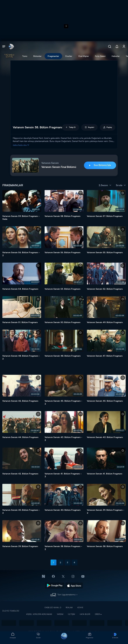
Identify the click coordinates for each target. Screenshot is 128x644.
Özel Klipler (84, 56)
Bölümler (37, 56)
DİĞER (97, 614)
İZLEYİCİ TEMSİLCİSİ (11, 611)
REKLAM (69, 607)
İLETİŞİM (71, 614)
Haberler (116, 56)
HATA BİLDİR (85, 614)
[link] (11, 47)
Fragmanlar (53, 56)
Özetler (69, 56)
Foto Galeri (100, 56)
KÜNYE (80, 607)
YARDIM (60, 614)
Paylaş (108, 127)
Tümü (25, 56)
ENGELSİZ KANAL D (53, 607)
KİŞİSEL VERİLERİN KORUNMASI (39, 614)
